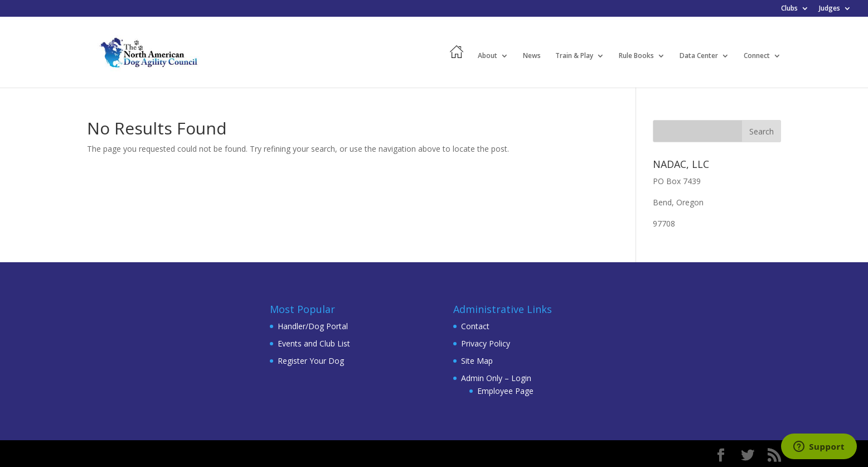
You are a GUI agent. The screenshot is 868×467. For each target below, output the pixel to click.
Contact (475, 326)
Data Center (699, 56)
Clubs (789, 9)
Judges (830, 9)
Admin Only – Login (496, 378)
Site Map (477, 361)
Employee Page (505, 391)
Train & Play (574, 56)
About (488, 56)
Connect (757, 56)
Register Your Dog (311, 361)
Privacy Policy (486, 343)
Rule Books (636, 56)
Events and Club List (314, 343)
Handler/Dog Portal (313, 326)
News (532, 56)
